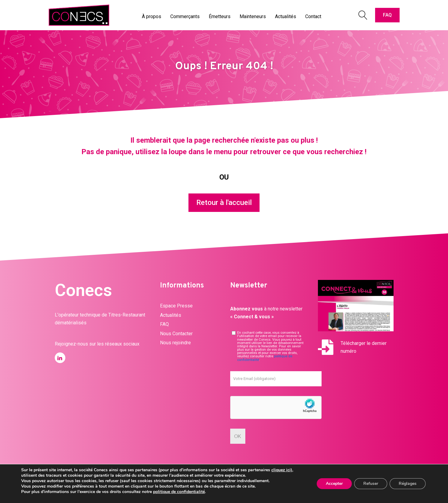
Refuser (371, 484)
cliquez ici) (282, 470)
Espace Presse (176, 306)
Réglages (408, 484)
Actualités (171, 315)
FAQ (387, 15)
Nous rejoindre (175, 343)
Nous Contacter (176, 334)
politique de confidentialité (179, 492)
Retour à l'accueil (224, 203)
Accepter (334, 484)
